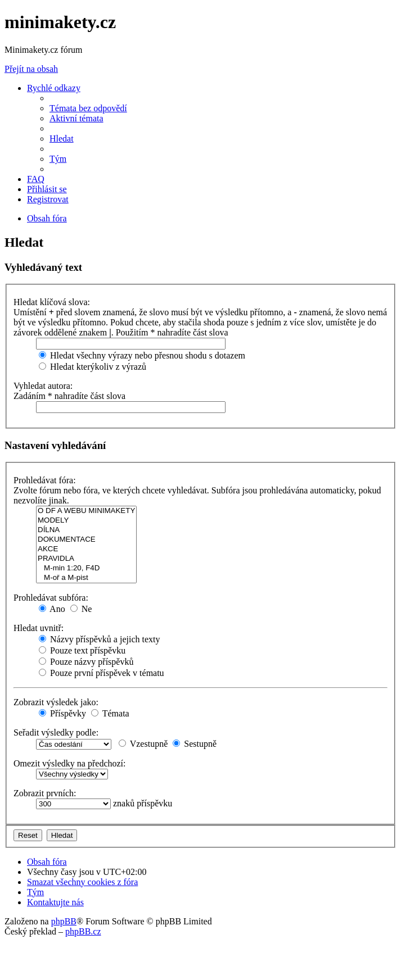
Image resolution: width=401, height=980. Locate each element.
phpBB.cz (83, 931)
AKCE (86, 549)
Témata (110, 713)
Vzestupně (143, 744)
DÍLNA (86, 530)
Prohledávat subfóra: (51, 598)
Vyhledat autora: (43, 386)
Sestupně (195, 744)
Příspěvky (62, 713)
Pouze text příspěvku (82, 650)
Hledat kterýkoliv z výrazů (93, 367)
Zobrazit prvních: (45, 793)
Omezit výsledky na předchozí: (70, 763)
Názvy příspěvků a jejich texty (100, 639)
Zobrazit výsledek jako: (56, 702)
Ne (81, 609)
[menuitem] (88, 108)
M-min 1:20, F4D (86, 568)
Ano (52, 609)
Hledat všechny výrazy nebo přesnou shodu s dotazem (142, 355)
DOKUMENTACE (86, 540)
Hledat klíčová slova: (52, 302)
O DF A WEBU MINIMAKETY (86, 511)
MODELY (86, 521)
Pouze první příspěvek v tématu (102, 673)
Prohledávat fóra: (45, 480)
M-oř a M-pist (86, 578)
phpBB (64, 921)
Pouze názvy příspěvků (86, 662)
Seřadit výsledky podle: (56, 732)
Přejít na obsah (31, 69)
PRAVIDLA (86, 559)
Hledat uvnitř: (39, 628)
